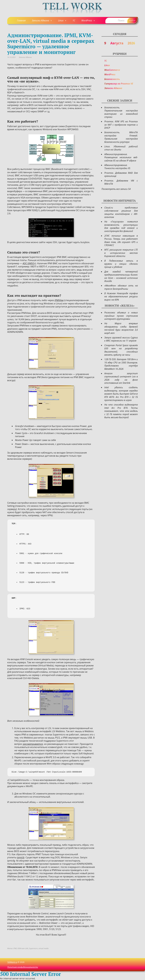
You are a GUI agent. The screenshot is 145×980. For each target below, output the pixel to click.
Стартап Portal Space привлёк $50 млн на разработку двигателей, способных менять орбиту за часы (121, 350)
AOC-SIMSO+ (29, 263)
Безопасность (112, 79)
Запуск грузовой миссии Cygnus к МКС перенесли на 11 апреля (121, 339)
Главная (21, 20)
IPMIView (59, 300)
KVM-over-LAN (23, 948)
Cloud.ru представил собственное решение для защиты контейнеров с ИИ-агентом (121, 212)
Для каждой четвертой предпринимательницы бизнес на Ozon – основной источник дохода (121, 276)
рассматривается (33, 744)
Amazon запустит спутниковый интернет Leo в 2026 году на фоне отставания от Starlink (121, 378)
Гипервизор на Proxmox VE (119, 84)
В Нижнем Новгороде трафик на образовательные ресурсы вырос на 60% (121, 297)
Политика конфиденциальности (23, 967)
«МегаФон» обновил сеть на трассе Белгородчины (121, 287)
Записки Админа (40, 20)
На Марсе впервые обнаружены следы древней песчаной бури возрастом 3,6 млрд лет (121, 328)
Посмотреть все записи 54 (116, 189)
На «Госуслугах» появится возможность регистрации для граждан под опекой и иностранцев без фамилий (121, 226)
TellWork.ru (12, 962)
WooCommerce (112, 70)
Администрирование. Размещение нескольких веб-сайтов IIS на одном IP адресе (121, 157)
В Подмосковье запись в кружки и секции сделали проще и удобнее (121, 264)
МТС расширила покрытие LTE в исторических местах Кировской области (121, 253)
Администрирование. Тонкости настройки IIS (117, 167)
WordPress (87, 20)
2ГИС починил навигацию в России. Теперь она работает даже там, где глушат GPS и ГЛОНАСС (121, 240)
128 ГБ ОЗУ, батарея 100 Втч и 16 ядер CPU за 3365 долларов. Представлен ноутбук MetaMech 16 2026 (121, 364)
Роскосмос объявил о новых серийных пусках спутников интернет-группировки (121, 316)
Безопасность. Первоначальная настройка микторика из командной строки (121, 112)
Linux (61, 20)
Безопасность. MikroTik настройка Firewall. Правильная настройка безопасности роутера (121, 137)
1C (74, 20)
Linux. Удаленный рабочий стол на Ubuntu (121, 148)
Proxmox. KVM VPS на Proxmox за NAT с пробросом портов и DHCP (121, 125)
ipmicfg (21, 857)
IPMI (15, 948)
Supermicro (33, 948)
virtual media (43, 948)
